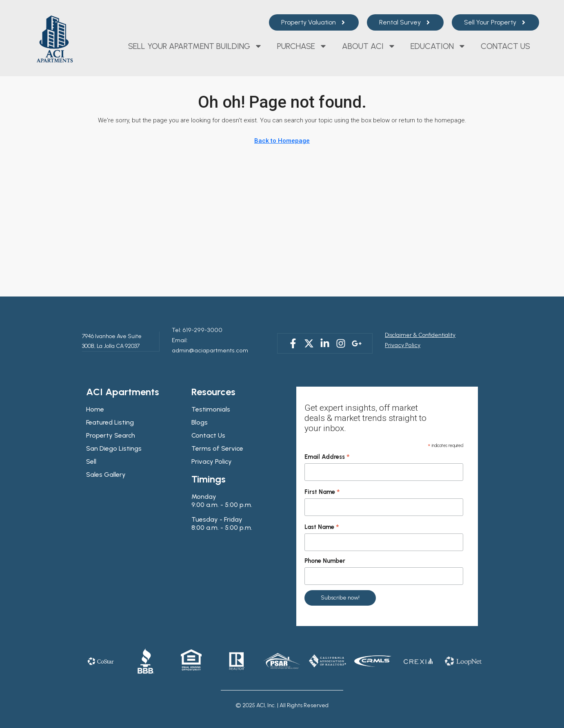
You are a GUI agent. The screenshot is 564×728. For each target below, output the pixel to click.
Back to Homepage (282, 141)
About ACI (369, 46)
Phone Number (325, 550)
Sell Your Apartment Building (195, 46)
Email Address (327, 446)
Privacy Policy (402, 340)
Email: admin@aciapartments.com (216, 340)
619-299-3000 (199, 330)
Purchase (302, 46)
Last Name (322, 516)
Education (438, 46)
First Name (322, 481)
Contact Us (505, 46)
